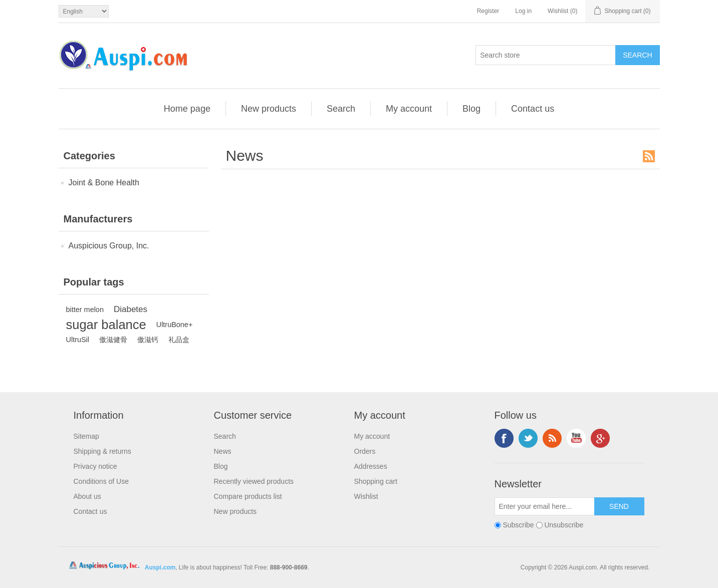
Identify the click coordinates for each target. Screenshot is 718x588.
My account (409, 109)
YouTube (576, 438)
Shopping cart (376, 481)
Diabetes (131, 309)
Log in (523, 11)
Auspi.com (160, 567)
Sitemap (86, 436)
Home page (187, 109)
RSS (649, 156)
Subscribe (518, 525)
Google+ (600, 438)
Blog (471, 109)
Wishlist (366, 496)
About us (87, 496)
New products (269, 109)
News (223, 451)
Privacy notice (95, 466)
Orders (365, 451)
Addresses (371, 466)
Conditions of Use (101, 481)
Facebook (504, 438)
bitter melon (85, 310)
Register (488, 11)
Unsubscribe (564, 525)
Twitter (528, 438)
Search (341, 109)
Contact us (533, 109)
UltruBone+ (175, 325)
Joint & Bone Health (104, 183)
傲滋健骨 (113, 340)
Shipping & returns (102, 451)
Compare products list (248, 496)
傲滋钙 (148, 340)
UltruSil (78, 340)
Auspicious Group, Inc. (109, 246)
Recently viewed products (254, 481)
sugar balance (106, 325)
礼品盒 (179, 340)
